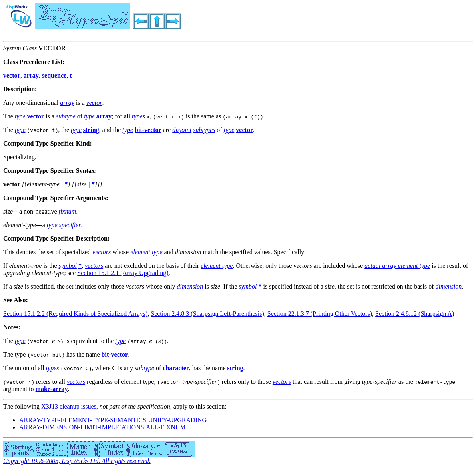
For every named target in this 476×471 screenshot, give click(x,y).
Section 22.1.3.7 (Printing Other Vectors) (320, 314)
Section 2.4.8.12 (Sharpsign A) (415, 314)
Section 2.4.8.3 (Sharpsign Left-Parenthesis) (207, 314)
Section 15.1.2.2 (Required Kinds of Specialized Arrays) (75, 314)
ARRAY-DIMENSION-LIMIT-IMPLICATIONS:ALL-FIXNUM (103, 427)
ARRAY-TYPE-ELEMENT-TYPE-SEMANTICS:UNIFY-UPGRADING (113, 420)
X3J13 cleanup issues (69, 406)
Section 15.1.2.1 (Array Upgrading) (123, 273)
